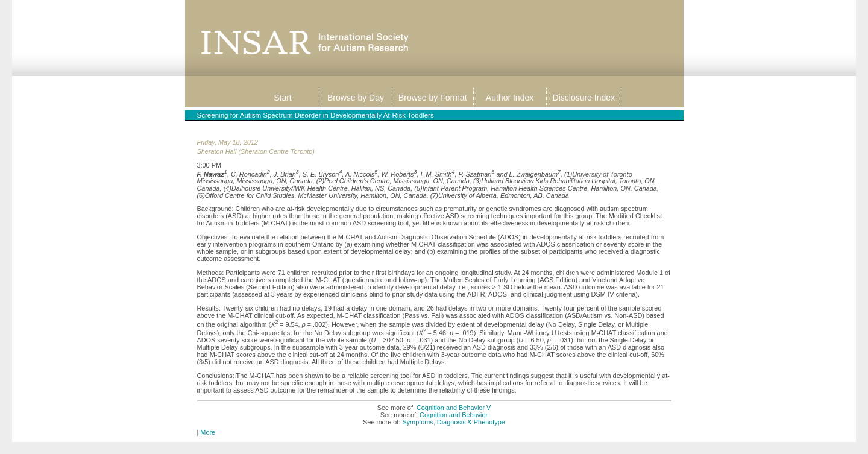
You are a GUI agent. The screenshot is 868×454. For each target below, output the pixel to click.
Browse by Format (433, 98)
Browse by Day (356, 98)
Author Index (510, 98)
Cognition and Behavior (454, 415)
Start (283, 98)
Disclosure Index (584, 98)
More (208, 432)
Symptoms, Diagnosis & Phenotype (453, 422)
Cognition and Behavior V (454, 408)
